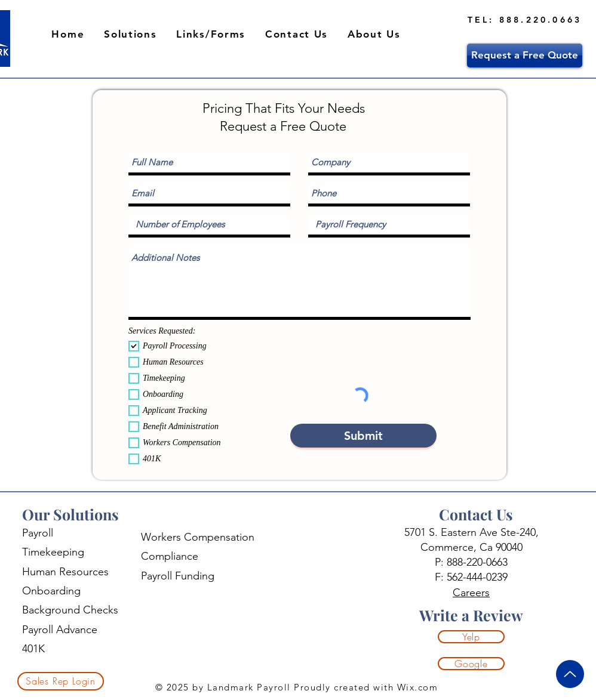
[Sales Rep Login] (61, 681)
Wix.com (416, 687)
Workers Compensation (198, 537)
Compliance (170, 556)
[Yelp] (471, 637)
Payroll (38, 533)
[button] (130, 35)
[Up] (570, 674)
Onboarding (51, 591)
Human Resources (65, 572)
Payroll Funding (178, 576)
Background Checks (70, 610)
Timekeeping (53, 552)
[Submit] (363, 436)
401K (33, 649)
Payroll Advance (60, 630)
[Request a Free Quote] (525, 55)
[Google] (471, 664)
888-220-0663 (477, 562)
